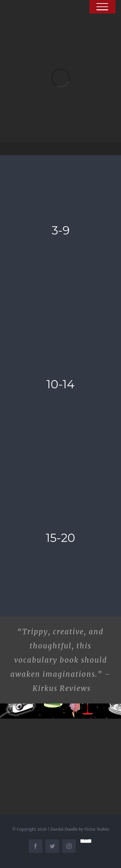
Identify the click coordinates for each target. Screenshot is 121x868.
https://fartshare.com (22, 768)
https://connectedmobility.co (26, 756)
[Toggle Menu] (102, 7)
